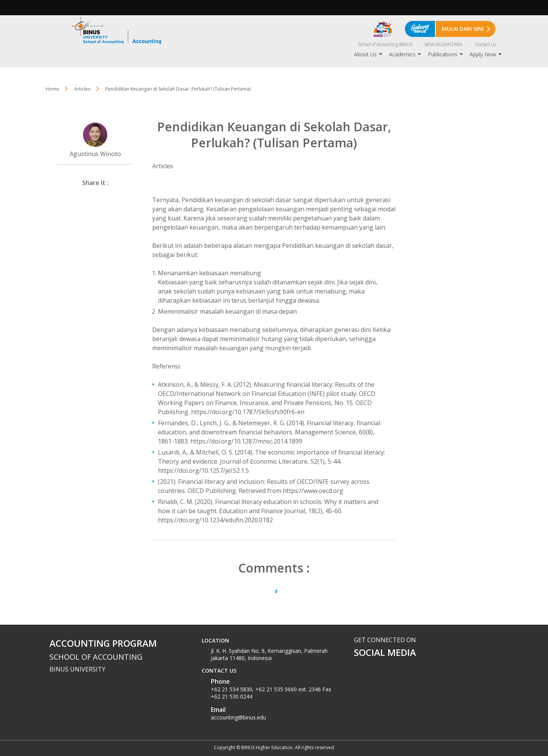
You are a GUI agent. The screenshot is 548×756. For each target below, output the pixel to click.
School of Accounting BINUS (385, 44)
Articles (82, 89)
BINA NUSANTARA (444, 44)
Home (52, 89)
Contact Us (485, 44)
